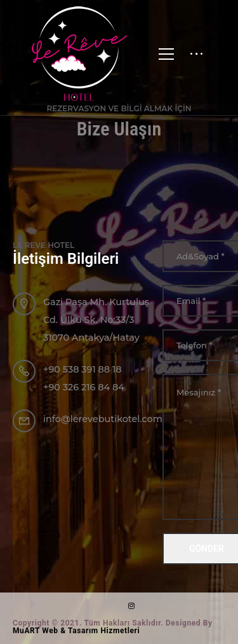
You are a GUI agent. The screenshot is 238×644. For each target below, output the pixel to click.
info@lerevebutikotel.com (103, 419)
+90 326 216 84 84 (84, 387)
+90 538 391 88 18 (83, 369)
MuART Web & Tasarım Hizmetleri (76, 631)
